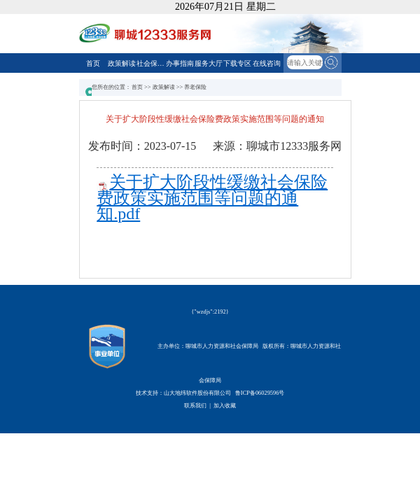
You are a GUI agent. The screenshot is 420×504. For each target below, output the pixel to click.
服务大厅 (209, 63)
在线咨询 (267, 63)
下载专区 (237, 63)
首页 (93, 63)
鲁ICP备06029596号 (260, 393)
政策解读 (122, 63)
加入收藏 (225, 406)
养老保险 (195, 87)
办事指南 (180, 63)
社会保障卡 (151, 63)
